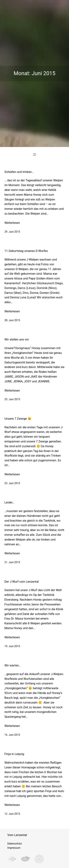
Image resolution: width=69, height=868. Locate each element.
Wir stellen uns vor (17, 339)
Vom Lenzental (17, 835)
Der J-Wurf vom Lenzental (22, 582)
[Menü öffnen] (35, 155)
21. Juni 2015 (12, 562)
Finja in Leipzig (14, 754)
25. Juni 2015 (12, 399)
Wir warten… (13, 665)
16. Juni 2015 (12, 735)
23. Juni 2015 (12, 483)
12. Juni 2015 (12, 814)
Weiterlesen (12, 223)
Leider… (9, 502)
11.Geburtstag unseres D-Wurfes (26, 251)
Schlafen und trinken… (19, 172)
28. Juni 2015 (12, 320)
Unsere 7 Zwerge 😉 (18, 419)
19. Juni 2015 (12, 646)
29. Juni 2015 (12, 232)
